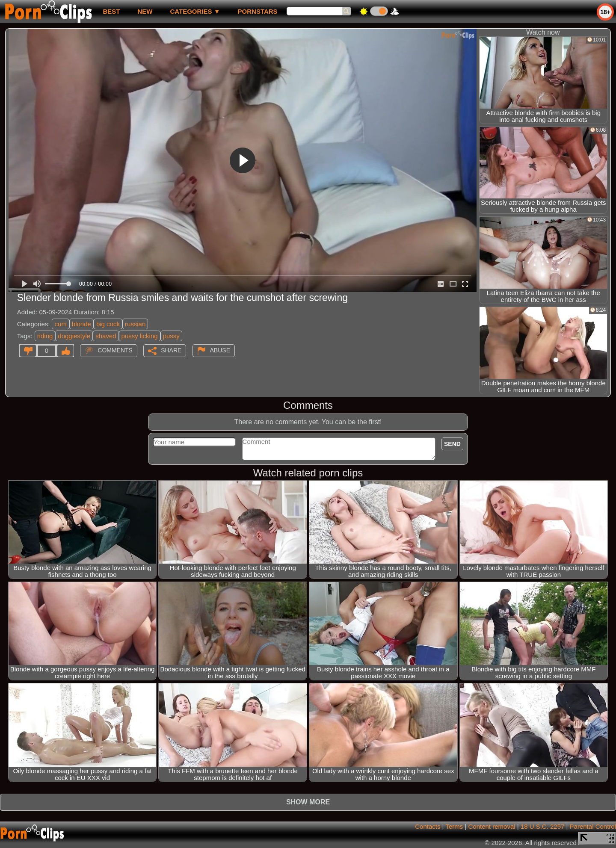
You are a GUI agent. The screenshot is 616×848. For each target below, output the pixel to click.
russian (135, 324)
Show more (308, 802)
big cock (108, 324)
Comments (115, 350)
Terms (454, 826)
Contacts (428, 826)
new (145, 11)
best (111, 11)
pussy (171, 336)
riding (45, 336)
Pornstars (258, 11)
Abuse (220, 350)
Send (452, 444)
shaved (106, 336)
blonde (81, 324)
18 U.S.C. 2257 (543, 826)
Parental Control (593, 826)
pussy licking (140, 336)
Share (171, 350)
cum (60, 324)
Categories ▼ (195, 11)
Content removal (492, 826)
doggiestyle (74, 336)
